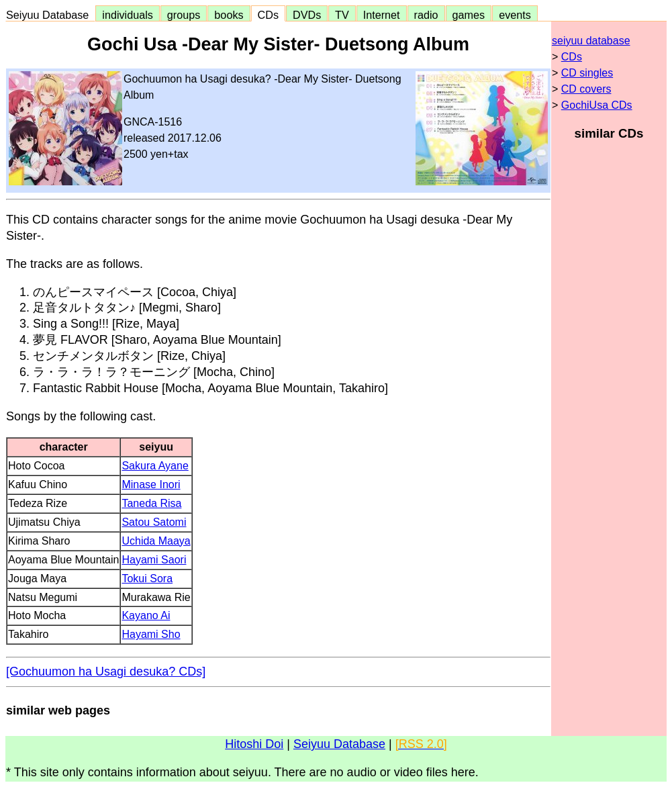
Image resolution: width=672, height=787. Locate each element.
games (469, 15)
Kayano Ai (146, 615)
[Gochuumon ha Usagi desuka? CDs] (106, 672)
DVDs (307, 15)
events (515, 15)
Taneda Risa (151, 503)
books (229, 15)
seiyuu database (591, 41)
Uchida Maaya (156, 541)
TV (342, 15)
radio (426, 15)
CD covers (586, 89)
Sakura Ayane (155, 466)
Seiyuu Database (50, 15)
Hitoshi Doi (254, 744)
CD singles (587, 73)
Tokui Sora (147, 578)
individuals (128, 15)
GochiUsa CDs (597, 105)
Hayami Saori (154, 560)
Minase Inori (151, 484)
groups (184, 15)
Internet (382, 15)
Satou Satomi (154, 522)
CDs (268, 15)
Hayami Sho (151, 634)
